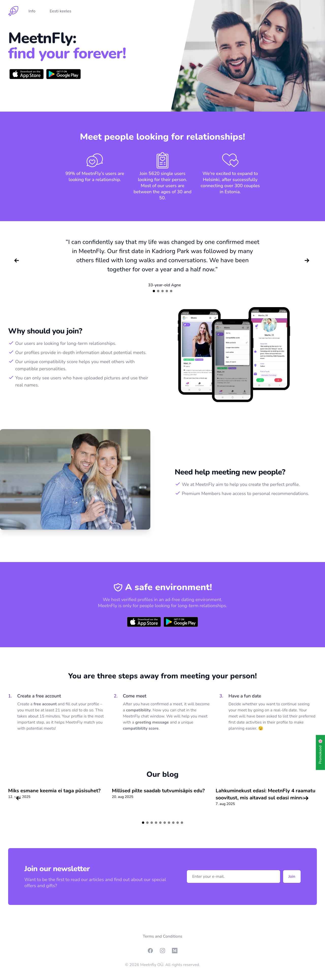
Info (32, 11)
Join (292, 877)
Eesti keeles (61, 11)
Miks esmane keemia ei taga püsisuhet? (54, 791)
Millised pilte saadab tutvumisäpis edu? (158, 791)
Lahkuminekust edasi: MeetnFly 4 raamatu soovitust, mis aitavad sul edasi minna (265, 794)
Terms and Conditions (162, 936)
